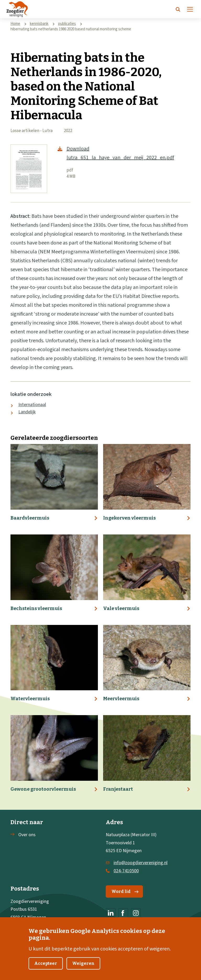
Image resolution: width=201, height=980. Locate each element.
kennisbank (39, 24)
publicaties (67, 24)
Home (15, 24)
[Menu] (190, 9)
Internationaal (32, 405)
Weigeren (83, 970)
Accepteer (46, 970)
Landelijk (27, 412)
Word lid (125, 891)
